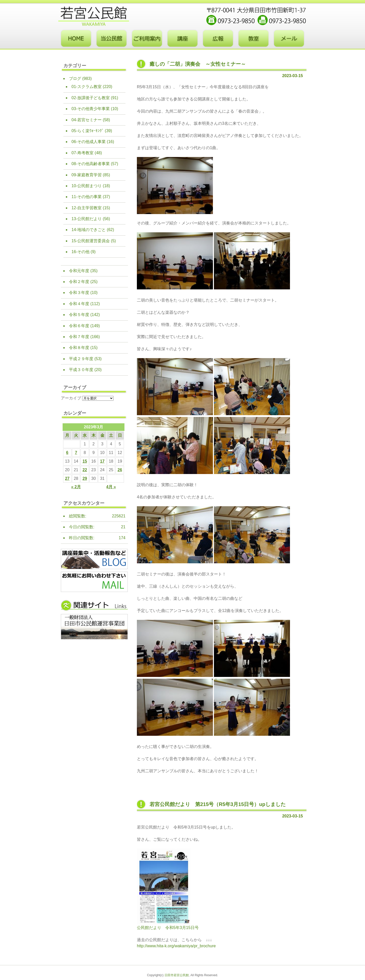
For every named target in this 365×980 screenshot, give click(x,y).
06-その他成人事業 (89, 142)
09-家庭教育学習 (87, 175)
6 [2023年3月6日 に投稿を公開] (67, 453)
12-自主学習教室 (87, 208)
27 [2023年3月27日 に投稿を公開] (67, 478)
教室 (253, 39)
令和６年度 (79, 326)
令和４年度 (79, 304)
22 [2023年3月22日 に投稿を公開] (85, 470)
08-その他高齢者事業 (91, 164)
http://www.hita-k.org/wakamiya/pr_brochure (176, 946)
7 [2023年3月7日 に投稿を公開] (76, 453)
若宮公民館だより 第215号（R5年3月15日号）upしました (218, 804)
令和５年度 (79, 315)
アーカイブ (71, 398)
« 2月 (76, 487)
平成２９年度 (81, 359)
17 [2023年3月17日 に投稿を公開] (102, 461)
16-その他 (80, 252)
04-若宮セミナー (87, 120)
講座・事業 (182, 39)
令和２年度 (79, 282)
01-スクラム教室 (87, 87)
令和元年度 (79, 271)
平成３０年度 (81, 370)
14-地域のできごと (89, 230)
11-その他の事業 (87, 197)
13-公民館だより (87, 219)
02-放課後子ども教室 (91, 98)
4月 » (111, 487)
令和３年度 (79, 293)
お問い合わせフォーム (289, 39)
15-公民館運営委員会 (91, 241)
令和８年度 (79, 348)
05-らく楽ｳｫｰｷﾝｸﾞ (88, 131)
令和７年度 (79, 337)
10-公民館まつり (87, 186)
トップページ (76, 39)
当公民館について (112, 39)
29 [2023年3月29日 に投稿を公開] (85, 478)
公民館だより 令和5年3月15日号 (168, 928)
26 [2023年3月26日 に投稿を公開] (120, 470)
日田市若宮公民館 (177, 975)
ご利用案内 (147, 39)
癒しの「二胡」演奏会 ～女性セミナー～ (198, 64)
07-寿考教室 (83, 153)
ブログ (75, 78)
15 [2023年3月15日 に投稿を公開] (85, 461)
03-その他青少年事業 (91, 109)
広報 (218, 39)
